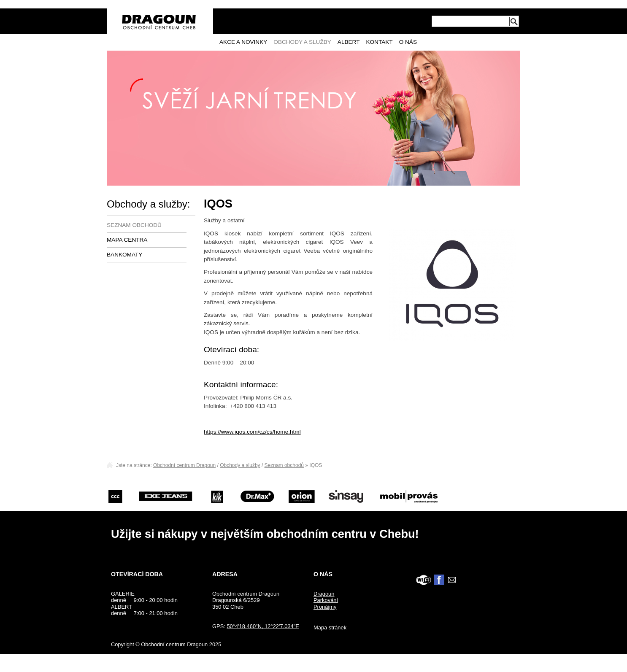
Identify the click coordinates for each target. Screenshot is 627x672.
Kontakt (379, 42)
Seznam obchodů (134, 225)
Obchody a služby (302, 42)
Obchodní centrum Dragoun (184, 465)
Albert (349, 42)
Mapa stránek (330, 627)
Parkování (326, 600)
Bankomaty (124, 255)
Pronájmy (325, 607)
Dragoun (324, 594)
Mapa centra (127, 240)
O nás (408, 42)
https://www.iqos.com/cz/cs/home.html (252, 432)
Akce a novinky (243, 42)
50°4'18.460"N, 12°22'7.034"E (263, 626)
